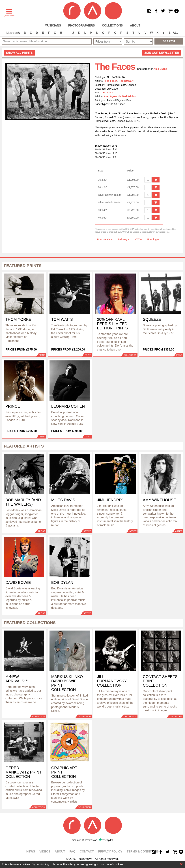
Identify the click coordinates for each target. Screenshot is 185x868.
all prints (19, 53)
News (31, 852)
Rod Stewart (126, 81)
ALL (176, 33)
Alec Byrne (160, 69)
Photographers (81, 26)
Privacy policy (110, 852)
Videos (45, 852)
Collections (112, 26)
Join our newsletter (162, 53)
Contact (87, 852)
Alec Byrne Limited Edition (120, 96)
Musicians (53, 26)
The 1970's (107, 92)
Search (169, 41)
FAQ (72, 852)
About (135, 26)
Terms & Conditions (143, 852)
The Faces (111, 81)
